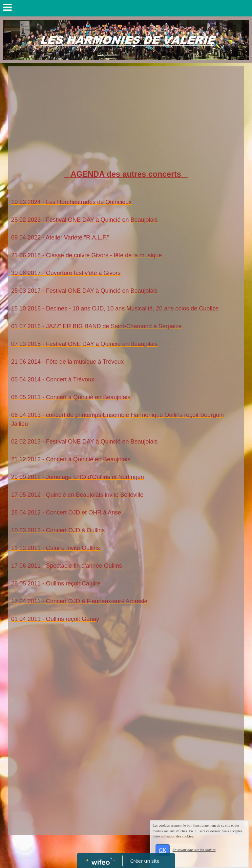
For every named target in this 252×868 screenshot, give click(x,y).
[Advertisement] (126, 119)
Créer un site (145, 861)
